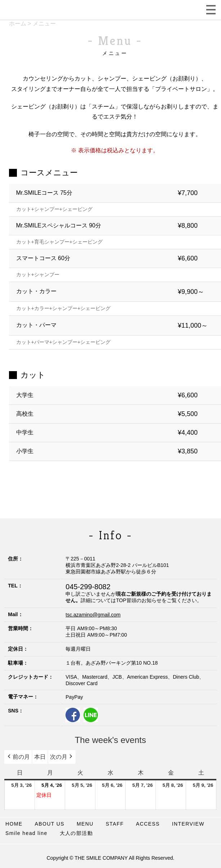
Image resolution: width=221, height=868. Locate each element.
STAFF (115, 824)
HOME (14, 824)
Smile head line (26, 833)
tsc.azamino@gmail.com (93, 615)
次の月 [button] (62, 757)
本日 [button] (40, 757)
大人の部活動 (76, 833)
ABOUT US (50, 824)
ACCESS (148, 824)
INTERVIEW (188, 824)
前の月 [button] (18, 757)
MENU (85, 824)
